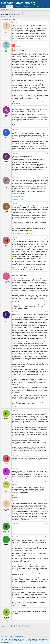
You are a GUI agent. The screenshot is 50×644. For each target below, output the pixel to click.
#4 (48, 129)
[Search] (48, 7)
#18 (48, 609)
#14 (48, 482)
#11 (48, 410)
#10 (48, 312)
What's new (17, 7)
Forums (9, 7)
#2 (48, 42)
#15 (48, 501)
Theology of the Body (18, 200)
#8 (48, 237)
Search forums (10, 9)
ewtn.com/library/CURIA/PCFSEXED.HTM (23, 463)
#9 (48, 273)
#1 (48, 23)
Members (25, 7)
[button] (21, 7)
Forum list (3, 9)
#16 (48, 523)
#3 (48, 107)
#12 (48, 456)
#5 (48, 153)
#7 (48, 203)
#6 (48, 178)
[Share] (46, 23)
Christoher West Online (18, 196)
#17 (48, 536)
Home (3, 7)
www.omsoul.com (31, 132)
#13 (48, 469)
